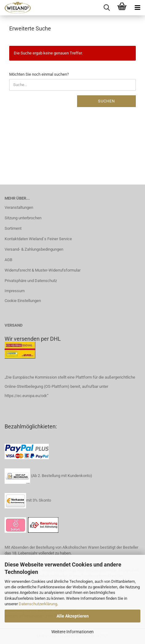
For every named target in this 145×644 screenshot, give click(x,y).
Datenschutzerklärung (38, 604)
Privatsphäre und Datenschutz (31, 281)
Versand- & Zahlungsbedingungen (34, 249)
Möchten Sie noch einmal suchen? (39, 74)
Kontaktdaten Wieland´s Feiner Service (38, 239)
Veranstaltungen (19, 207)
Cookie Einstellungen (23, 301)
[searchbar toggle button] (107, 8)
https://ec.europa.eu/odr (25, 396)
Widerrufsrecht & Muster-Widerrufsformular (43, 270)
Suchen (106, 101)
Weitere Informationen (72, 632)
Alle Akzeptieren (73, 616)
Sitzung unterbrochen (23, 218)
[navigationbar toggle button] (137, 8)
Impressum (15, 291)
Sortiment (13, 228)
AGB (8, 260)
